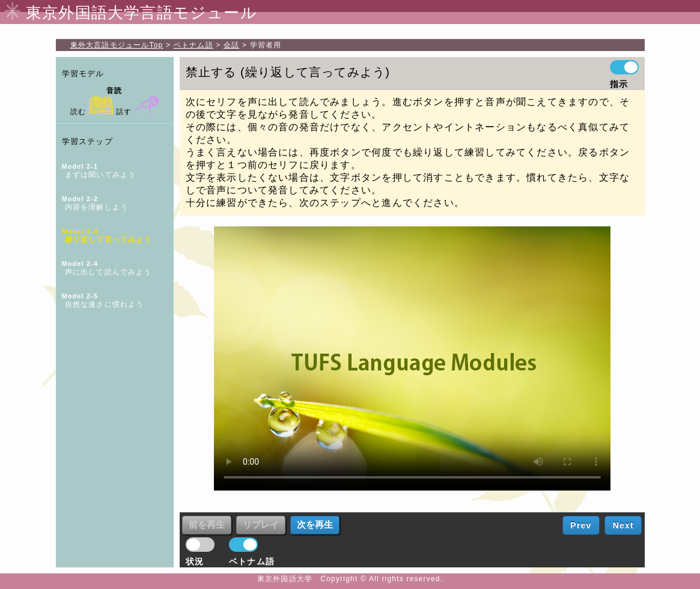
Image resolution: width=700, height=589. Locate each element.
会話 (231, 45)
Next (623, 525)
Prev (581, 525)
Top (117, 45)
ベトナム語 (193, 45)
